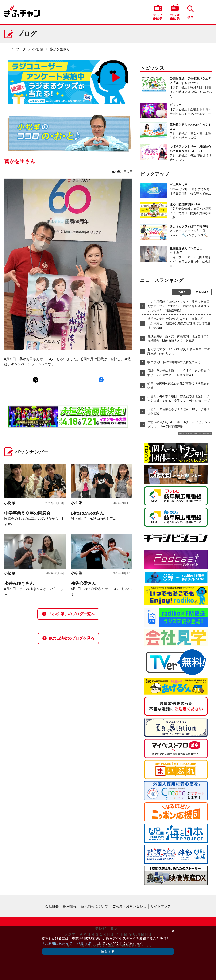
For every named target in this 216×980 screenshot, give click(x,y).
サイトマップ (161, 906)
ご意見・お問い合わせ (129, 906)
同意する (108, 952)
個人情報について (94, 906)
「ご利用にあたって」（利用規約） (69, 944)
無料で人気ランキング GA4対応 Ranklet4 (194, 434)
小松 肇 (38, 49)
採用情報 (70, 906)
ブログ (21, 49)
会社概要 (52, 906)
